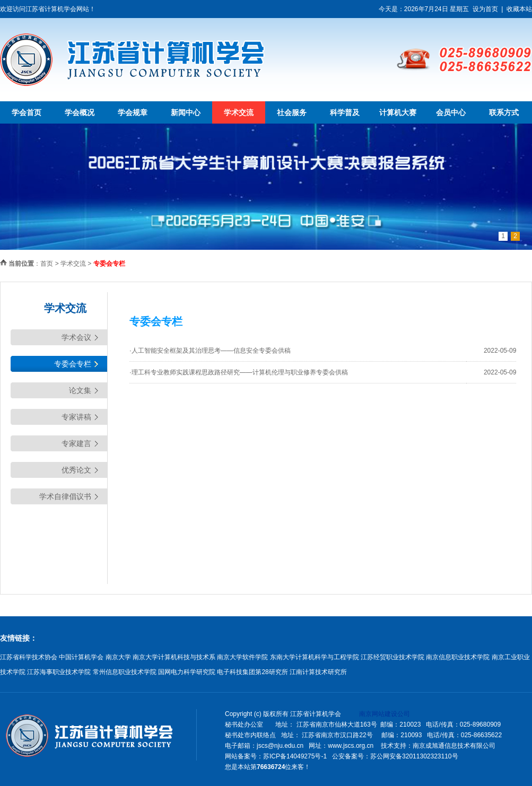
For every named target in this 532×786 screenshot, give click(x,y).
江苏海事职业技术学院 (59, 672)
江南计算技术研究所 (318, 672)
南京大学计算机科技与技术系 (174, 657)
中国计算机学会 (81, 657)
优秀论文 (76, 470)
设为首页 (485, 9)
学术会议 (76, 337)
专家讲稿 (76, 417)
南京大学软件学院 (242, 657)
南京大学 (118, 657)
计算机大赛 (398, 112)
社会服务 (292, 112)
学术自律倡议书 (65, 496)
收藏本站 (519, 9)
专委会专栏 (73, 364)
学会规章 (133, 112)
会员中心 (451, 112)
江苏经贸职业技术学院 (393, 657)
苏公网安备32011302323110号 (414, 756)
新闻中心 (186, 112)
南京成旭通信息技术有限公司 (454, 746)
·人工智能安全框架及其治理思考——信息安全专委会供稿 (210, 351)
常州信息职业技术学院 (125, 672)
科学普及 (345, 112)
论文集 (80, 390)
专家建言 (76, 443)
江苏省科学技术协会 (29, 657)
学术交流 (239, 112)
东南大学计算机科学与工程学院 (315, 657)
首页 (47, 264)
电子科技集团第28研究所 (252, 672)
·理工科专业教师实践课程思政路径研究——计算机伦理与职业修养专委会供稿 (238, 372)
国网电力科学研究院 (187, 672)
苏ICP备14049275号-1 (295, 756)
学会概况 (80, 112)
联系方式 (504, 112)
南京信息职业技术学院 (458, 657)
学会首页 (27, 112)
